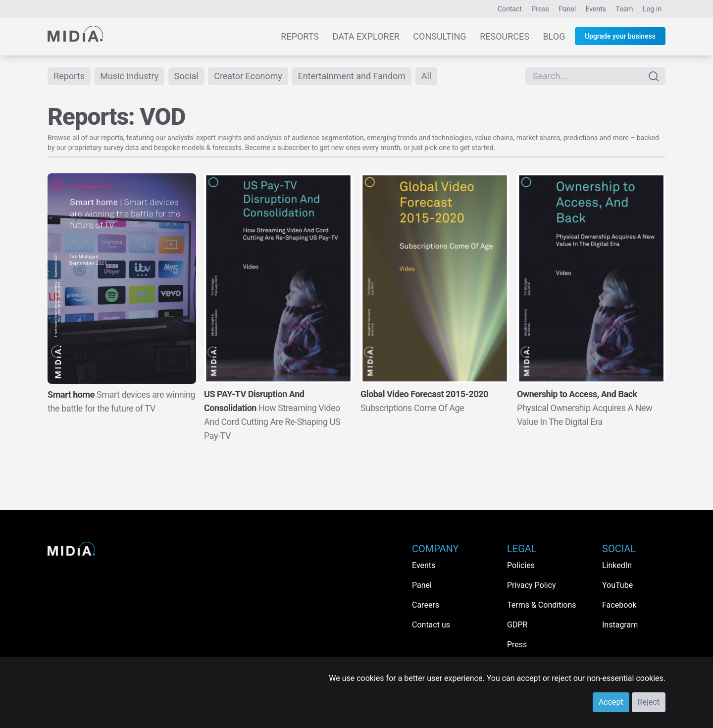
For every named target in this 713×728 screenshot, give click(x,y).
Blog (554, 36)
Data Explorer (366, 36)
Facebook (619, 605)
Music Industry (129, 76)
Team (625, 9)
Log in (652, 9)
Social (186, 76)
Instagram (620, 625)
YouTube (617, 585)
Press (540, 9)
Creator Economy (248, 76)
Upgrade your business (620, 36)
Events (596, 9)
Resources (505, 36)
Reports (300, 36)
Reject (649, 702)
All (427, 76)
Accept (611, 702)
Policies (521, 565)
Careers (426, 605)
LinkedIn (617, 565)
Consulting (439, 36)
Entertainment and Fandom (352, 76)
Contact (510, 9)
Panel (567, 9)
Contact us (431, 625)
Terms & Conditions (542, 605)
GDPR (517, 625)
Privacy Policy (532, 585)
